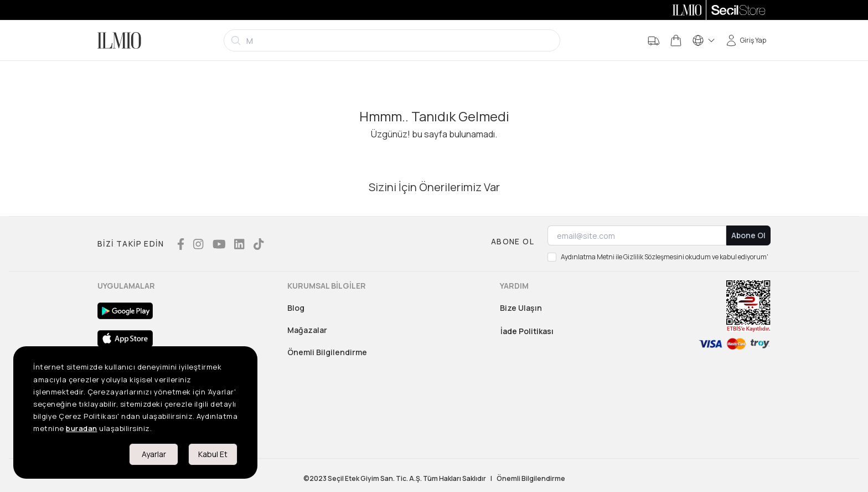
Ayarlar (154, 454)
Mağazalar (307, 330)
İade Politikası (527, 331)
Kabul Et (213, 454)
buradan (82, 428)
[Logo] (119, 40)
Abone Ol (748, 235)
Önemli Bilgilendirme (327, 352)
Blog (296, 308)
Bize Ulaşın (521, 308)
